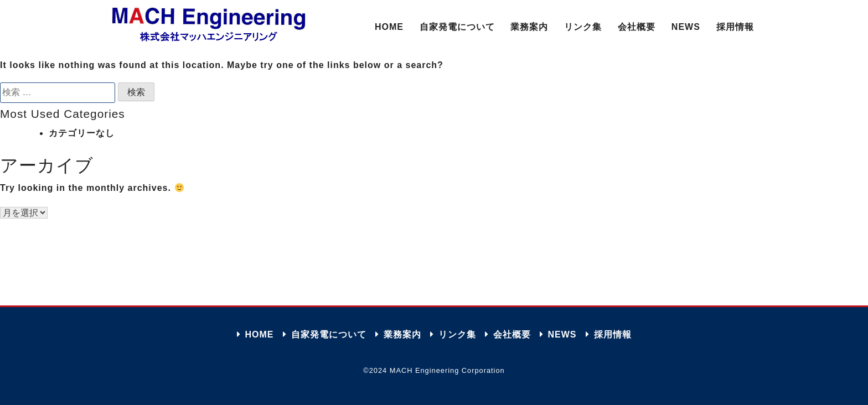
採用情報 (735, 27)
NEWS (686, 27)
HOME (389, 27)
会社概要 (637, 27)
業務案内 (529, 27)
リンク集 (583, 27)
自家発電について (457, 27)
